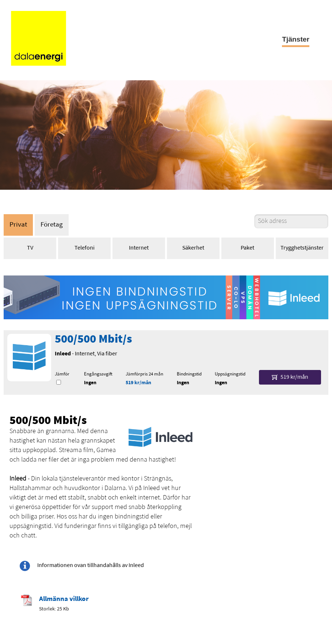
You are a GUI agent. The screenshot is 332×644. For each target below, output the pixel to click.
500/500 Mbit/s (93, 340)
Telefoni (85, 248)
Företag (52, 225)
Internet (139, 248)
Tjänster (296, 39)
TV (30, 248)
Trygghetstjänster (302, 248)
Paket (247, 248)
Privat (18, 225)
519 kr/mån (138, 383)
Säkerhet (193, 248)
